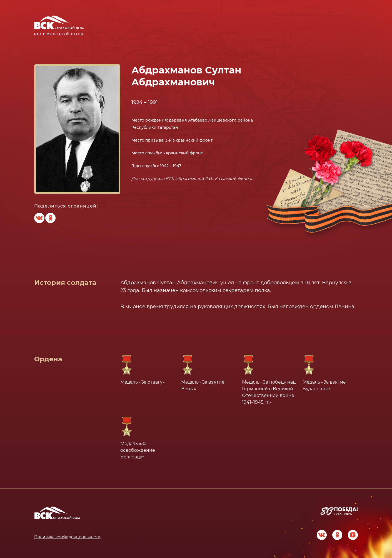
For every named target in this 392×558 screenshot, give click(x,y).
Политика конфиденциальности (67, 537)
